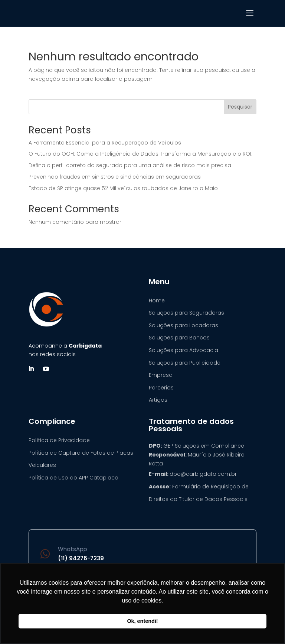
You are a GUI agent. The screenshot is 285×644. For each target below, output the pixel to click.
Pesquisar (240, 107)
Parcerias (161, 388)
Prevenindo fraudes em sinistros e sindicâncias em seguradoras (115, 177)
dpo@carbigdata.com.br (203, 474)
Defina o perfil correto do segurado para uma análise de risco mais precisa (130, 165)
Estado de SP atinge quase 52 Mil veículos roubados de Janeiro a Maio (123, 188)
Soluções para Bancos (179, 338)
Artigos (158, 400)
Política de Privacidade (59, 440)
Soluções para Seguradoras (186, 313)
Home (157, 301)
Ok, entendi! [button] (142, 621)
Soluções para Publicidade (185, 363)
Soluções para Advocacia (184, 350)
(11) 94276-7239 (81, 558)
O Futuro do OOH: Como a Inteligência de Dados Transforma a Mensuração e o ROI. (140, 154)
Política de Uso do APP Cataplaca (73, 478)
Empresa (161, 375)
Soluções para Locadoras (184, 325)
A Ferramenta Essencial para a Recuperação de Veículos (105, 143)
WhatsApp (73, 549)
